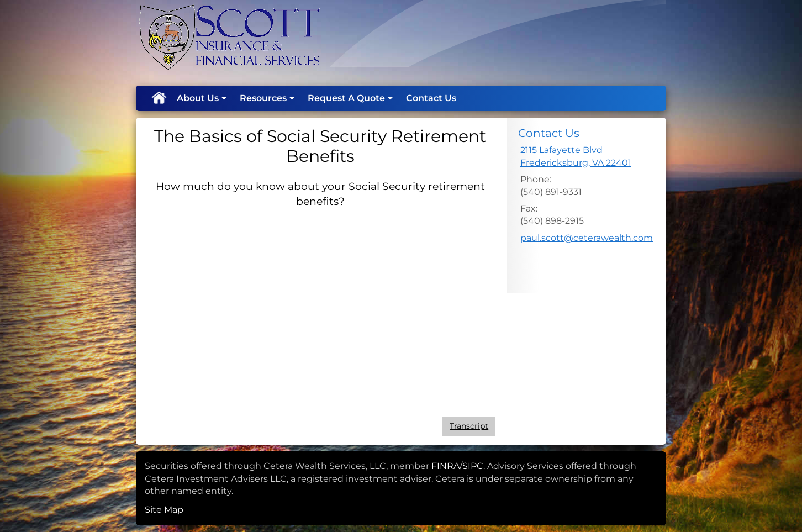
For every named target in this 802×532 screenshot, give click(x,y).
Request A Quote (346, 98)
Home (159, 98)
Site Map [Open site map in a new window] (164, 510)
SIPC (473, 466)
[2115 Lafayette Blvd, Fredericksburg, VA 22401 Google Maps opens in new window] (576, 157)
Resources (263, 98)
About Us (198, 98)
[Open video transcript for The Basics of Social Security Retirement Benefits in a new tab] (469, 426)
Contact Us (431, 98)
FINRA (445, 466)
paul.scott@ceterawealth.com (587, 238)
